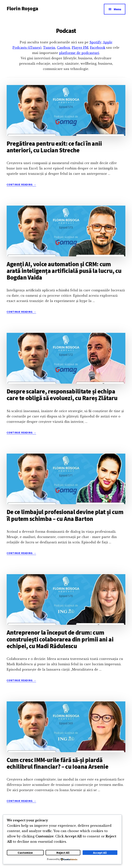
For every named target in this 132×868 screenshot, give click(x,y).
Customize (25, 853)
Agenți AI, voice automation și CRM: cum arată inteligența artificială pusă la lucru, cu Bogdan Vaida (64, 271)
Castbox (64, 48)
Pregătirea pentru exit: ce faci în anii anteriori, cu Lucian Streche (54, 147)
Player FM (80, 48)
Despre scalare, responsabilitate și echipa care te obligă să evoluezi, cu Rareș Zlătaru (62, 395)
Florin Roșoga (22, 8)
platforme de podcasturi (79, 53)
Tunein (49, 48)
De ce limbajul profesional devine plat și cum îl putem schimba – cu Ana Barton (65, 515)
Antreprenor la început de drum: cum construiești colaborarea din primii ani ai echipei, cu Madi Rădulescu (60, 639)
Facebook (98, 48)
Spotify (95, 42)
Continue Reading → (21, 185)
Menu (117, 9)
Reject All (63, 853)
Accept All (100, 853)
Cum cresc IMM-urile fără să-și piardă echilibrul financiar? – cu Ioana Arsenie (57, 763)
